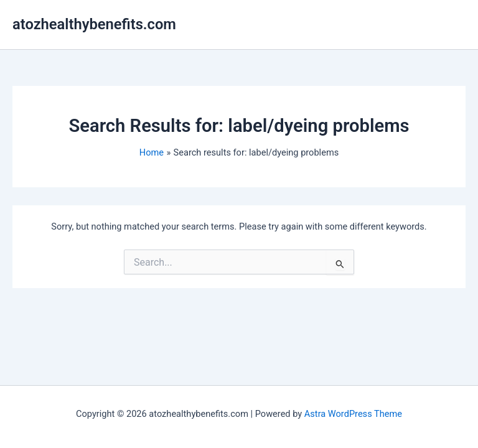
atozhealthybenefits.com (94, 24)
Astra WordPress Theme (353, 414)
